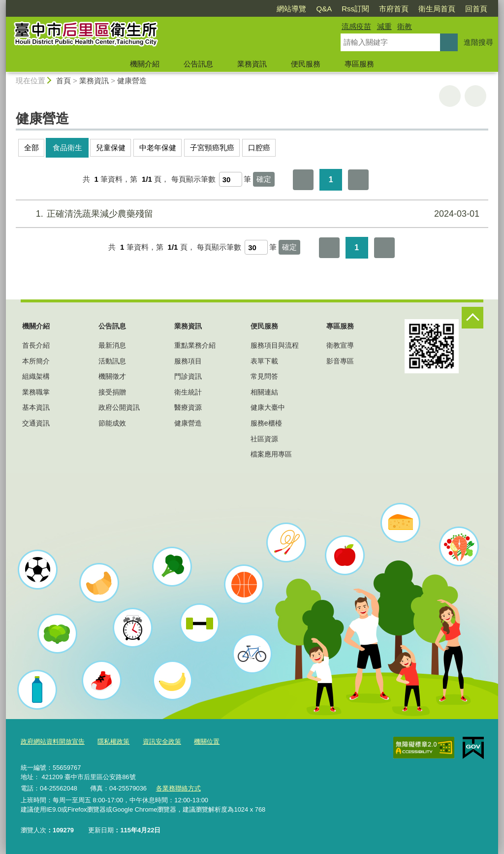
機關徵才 (112, 376)
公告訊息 (198, 64)
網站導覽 (291, 9)
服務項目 (188, 361)
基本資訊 (36, 407)
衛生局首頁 (437, 9)
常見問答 (264, 376)
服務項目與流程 (275, 345)
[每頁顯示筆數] (231, 179)
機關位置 (207, 741)
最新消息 (112, 345)
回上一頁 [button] (475, 96)
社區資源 (264, 439)
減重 (384, 26)
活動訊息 (112, 361)
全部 (31, 148)
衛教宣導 (340, 345)
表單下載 (264, 361)
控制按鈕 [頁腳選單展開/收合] (472, 318)
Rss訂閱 (355, 9)
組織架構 (36, 376)
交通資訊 (36, 423)
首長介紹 (36, 345)
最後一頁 (358, 180)
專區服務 (359, 64)
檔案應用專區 (271, 454)
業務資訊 (252, 64)
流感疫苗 (356, 26)
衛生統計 (188, 392)
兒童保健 (111, 148)
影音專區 (340, 361)
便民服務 (306, 64)
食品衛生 (67, 148)
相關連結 (264, 392)
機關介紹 (145, 64)
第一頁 (303, 180)
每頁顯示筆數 (193, 179)
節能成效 (112, 423)
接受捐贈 (112, 392)
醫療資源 (188, 407)
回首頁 (476, 9)
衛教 (405, 26)
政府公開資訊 (119, 407)
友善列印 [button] (450, 96)
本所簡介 (36, 361)
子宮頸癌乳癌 (212, 148)
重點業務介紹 (195, 345)
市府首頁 (394, 9)
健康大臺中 (268, 407)
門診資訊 (188, 376)
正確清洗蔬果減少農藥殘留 (251, 214)
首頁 (63, 81)
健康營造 (132, 81)
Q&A (324, 9)
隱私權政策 (113, 741)
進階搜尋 (478, 42)
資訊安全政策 (162, 741)
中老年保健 (158, 148)
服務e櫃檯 (266, 423)
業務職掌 (36, 392)
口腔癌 (259, 148)
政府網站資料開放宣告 (53, 741)
